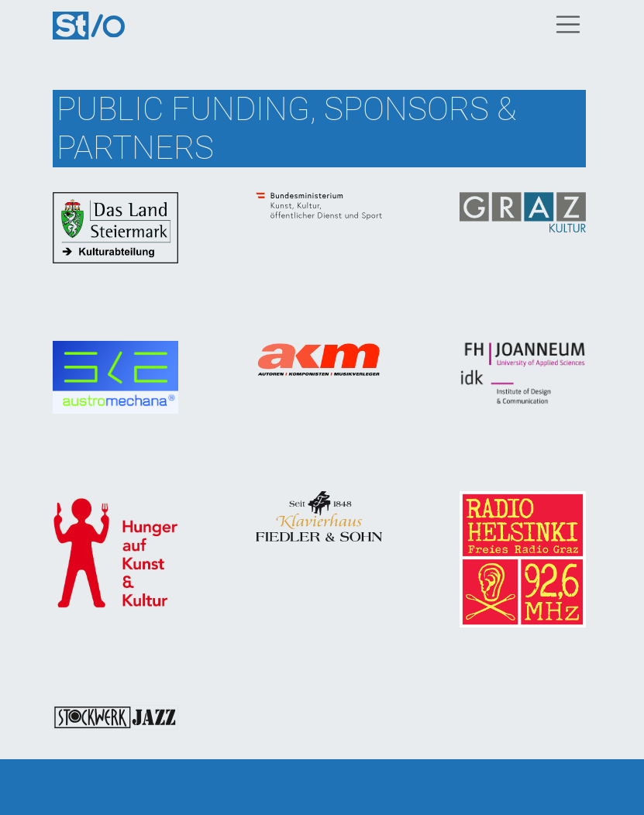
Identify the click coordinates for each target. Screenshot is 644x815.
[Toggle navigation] (568, 25)
